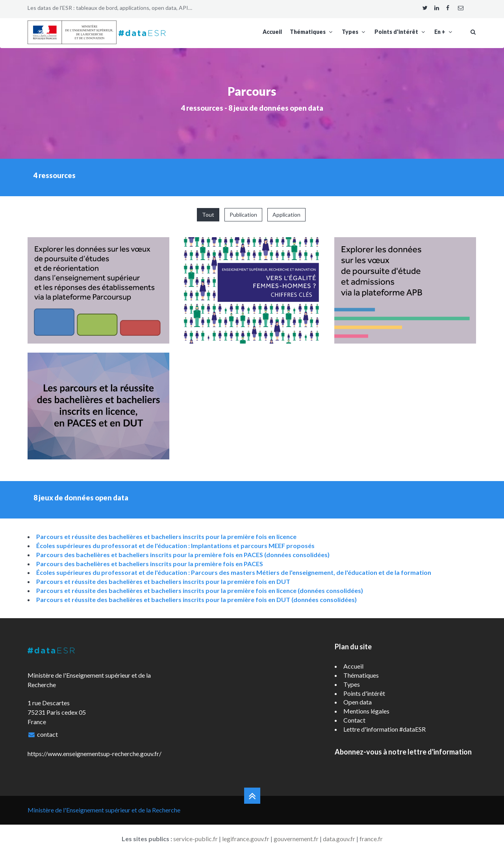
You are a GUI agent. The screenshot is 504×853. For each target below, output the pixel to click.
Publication (243, 215)
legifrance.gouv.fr (246, 839)
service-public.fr (195, 839)
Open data (358, 702)
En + (444, 32)
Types (354, 32)
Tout (208, 215)
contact (47, 734)
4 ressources (202, 108)
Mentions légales (366, 711)
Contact (354, 720)
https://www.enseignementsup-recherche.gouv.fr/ (94, 754)
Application (286, 215)
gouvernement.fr (296, 839)
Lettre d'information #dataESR (384, 729)
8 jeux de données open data (276, 108)
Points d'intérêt (400, 32)
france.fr (371, 839)
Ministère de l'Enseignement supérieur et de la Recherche (104, 810)
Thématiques (312, 32)
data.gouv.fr (339, 839)
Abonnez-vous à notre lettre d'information (403, 752)
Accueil (272, 32)
